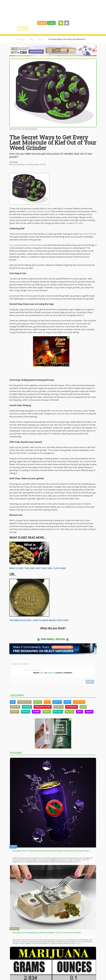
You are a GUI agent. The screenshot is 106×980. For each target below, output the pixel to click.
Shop (73, 28)
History (15, 707)
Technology (24, 702)
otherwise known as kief (39, 211)
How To (41, 39)
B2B (13, 702)
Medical (58, 712)
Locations (79, 702)
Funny (36, 712)
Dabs (83, 707)
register (51, 673)
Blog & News (45, 28)
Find (34, 28)
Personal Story (43, 707)
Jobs (65, 28)
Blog (31, 39)
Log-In (51, 23)
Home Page (20, 39)
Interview (72, 707)
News (67, 702)
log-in (42, 673)
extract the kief (89, 234)
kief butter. (78, 223)
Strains (57, 28)
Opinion (58, 707)
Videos (89, 712)
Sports (26, 712)
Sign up (42, 23)
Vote (47, 702)
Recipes (69, 712)
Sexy (79, 712)
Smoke (47, 712)
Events (81, 28)
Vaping (38, 702)
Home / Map (23, 28)
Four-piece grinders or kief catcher (26, 245)
